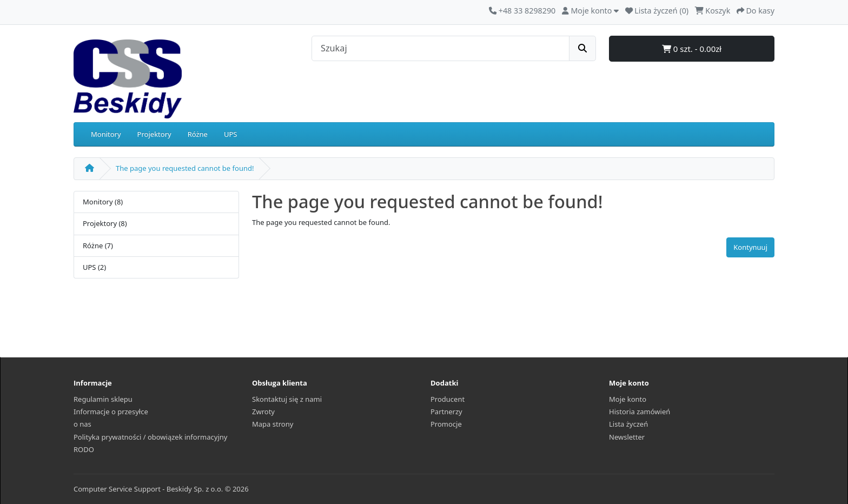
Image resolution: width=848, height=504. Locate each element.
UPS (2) (94, 267)
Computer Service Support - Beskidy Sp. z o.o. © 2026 (161, 489)
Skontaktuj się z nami (287, 399)
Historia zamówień (640, 412)
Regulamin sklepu (103, 399)
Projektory (154, 134)
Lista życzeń (628, 424)
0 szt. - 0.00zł (692, 49)
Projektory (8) (105, 223)
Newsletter (627, 437)
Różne (198, 134)
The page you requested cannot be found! (185, 168)
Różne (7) (98, 246)
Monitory (106, 134)
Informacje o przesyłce (111, 412)
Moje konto (628, 399)
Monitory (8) (103, 202)
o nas (82, 424)
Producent (448, 399)
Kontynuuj (750, 247)
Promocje (446, 424)
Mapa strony (273, 424)
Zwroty (263, 412)
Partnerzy (446, 412)
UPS (231, 134)
